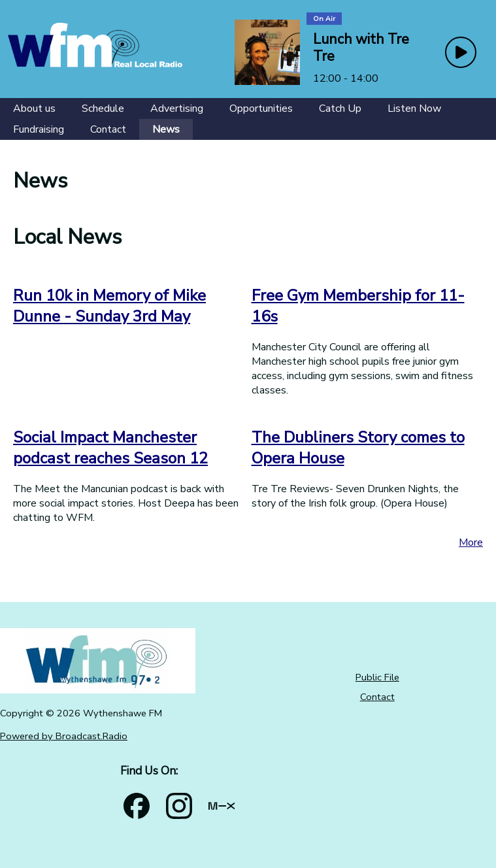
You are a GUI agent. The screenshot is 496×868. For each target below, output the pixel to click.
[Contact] (108, 129)
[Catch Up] (340, 108)
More (471, 542)
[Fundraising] (39, 129)
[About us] (34, 108)
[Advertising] (177, 108)
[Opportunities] (261, 108)
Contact (377, 697)
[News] (166, 129)
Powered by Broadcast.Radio (64, 736)
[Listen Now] (414, 108)
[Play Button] (461, 52)
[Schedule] (103, 108)
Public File (377, 677)
